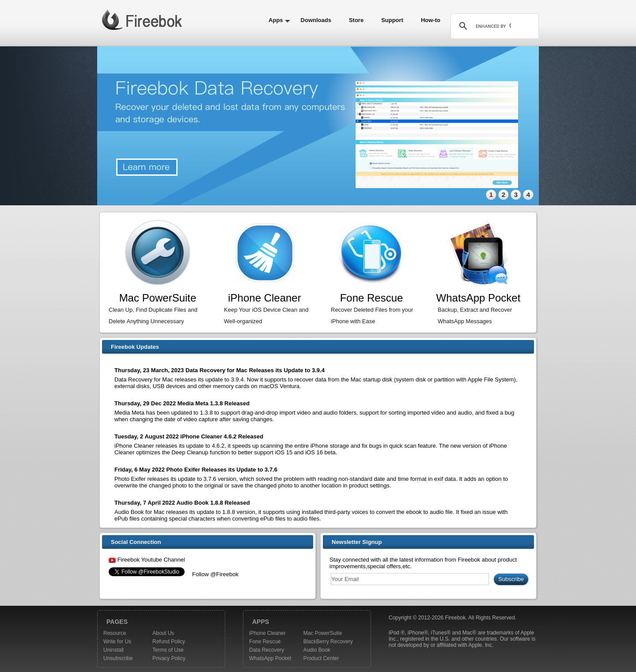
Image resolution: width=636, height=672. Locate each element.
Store (356, 20)
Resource (115, 633)
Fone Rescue (265, 642)
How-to (431, 20)
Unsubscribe (118, 658)
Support (392, 20)
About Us (163, 633)
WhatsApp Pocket (270, 658)
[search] (493, 26)
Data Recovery (267, 650)
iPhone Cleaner (267, 633)
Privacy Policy (169, 658)
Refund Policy (169, 642)
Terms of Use (168, 650)
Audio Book (317, 650)
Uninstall (114, 650)
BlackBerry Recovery (328, 642)
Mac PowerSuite (323, 633)
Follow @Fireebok (215, 574)
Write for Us (117, 642)
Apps (276, 20)
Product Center (321, 658)
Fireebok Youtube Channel (151, 560)
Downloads (316, 20)
